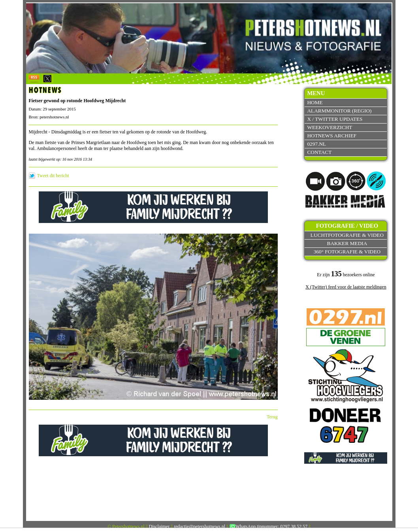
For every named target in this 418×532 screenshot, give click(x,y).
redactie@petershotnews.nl (200, 526)
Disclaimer (159, 526)
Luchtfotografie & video (347, 235)
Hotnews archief (332, 136)
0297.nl (316, 144)
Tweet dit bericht (53, 176)
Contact (319, 152)
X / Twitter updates (335, 119)
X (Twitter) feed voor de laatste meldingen (346, 287)
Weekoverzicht (330, 127)
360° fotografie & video (347, 252)
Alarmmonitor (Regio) (339, 111)
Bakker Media (347, 243)
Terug (272, 417)
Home (315, 102)
